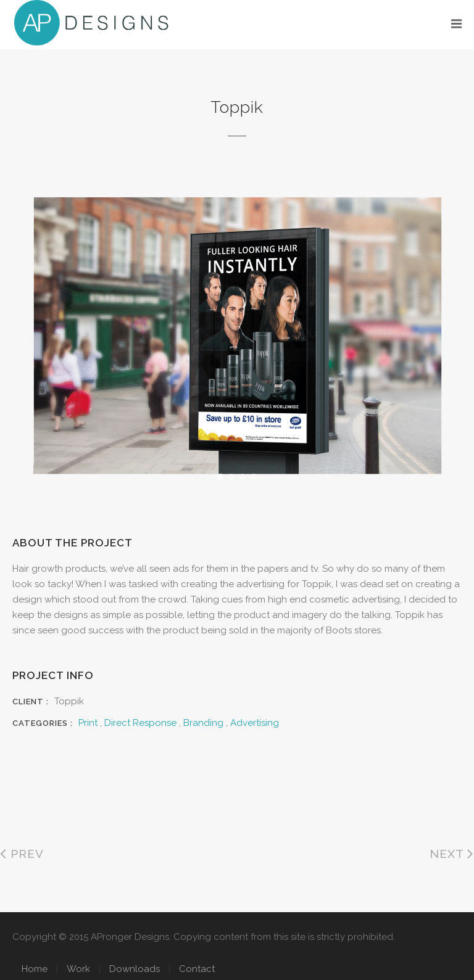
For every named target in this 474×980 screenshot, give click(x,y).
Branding (203, 723)
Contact (197, 969)
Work (78, 969)
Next (452, 854)
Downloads (135, 969)
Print (88, 723)
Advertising (255, 723)
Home (35, 969)
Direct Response (140, 723)
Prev (22, 854)
